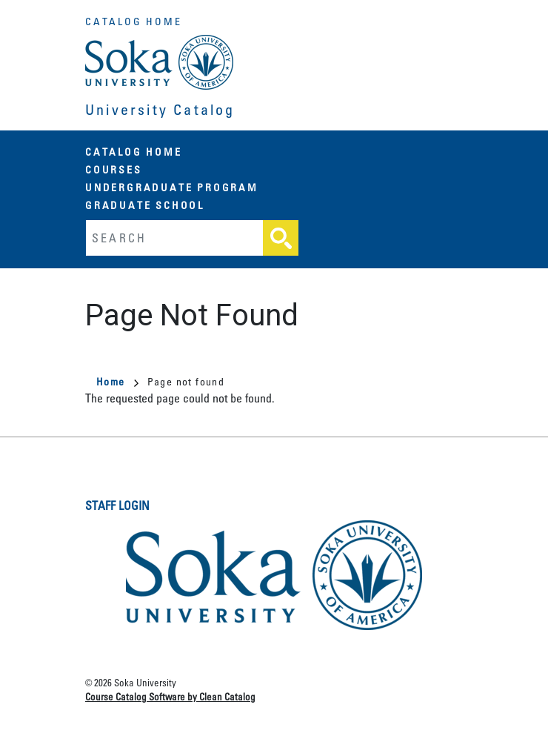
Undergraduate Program (172, 187)
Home (117, 381)
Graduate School (145, 205)
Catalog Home (134, 21)
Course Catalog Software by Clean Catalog (170, 696)
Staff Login (117, 505)
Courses (114, 169)
